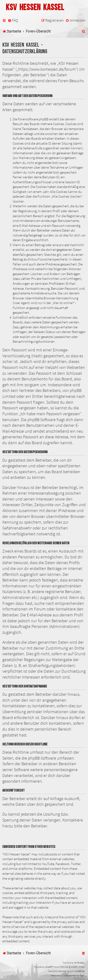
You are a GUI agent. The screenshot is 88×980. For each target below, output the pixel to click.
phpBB (49, 967)
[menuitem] (13, 20)
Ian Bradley (79, 963)
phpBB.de (80, 971)
